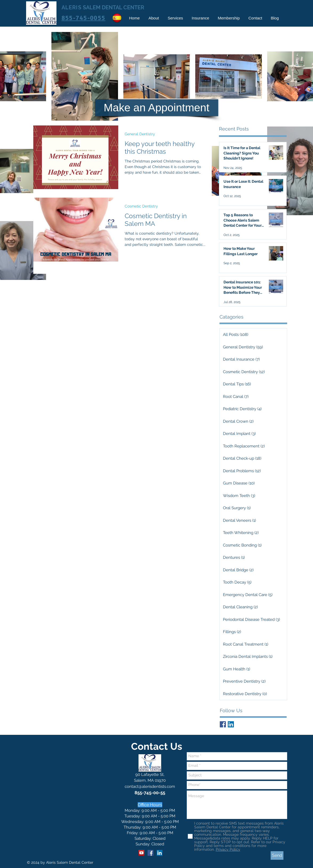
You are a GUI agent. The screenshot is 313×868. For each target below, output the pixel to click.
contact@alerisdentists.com (150, 787)
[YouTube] (141, 853)
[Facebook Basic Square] (223, 724)
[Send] (277, 855)
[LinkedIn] (160, 853)
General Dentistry (140, 134)
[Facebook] (151, 853)
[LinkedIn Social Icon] (231, 724)
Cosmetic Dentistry (141, 206)
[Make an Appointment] (157, 108)
